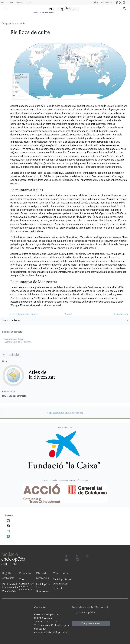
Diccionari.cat (107, 2)
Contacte (20, 2)
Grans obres (43, 591)
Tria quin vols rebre (91, 623)
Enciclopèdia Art (43, 585)
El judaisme (121, 314)
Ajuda (29, 2)
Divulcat (95, 2)
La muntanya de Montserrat (18, 342)
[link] (65, 321)
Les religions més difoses (24, 314)
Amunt (69, 314)
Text (22, 579)
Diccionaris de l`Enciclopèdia (10, 585)
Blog (11, 2)
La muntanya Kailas (14, 339)
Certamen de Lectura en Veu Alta (26, 586)
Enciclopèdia (9, 591)
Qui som (3, 2)
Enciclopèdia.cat (62, 579)
